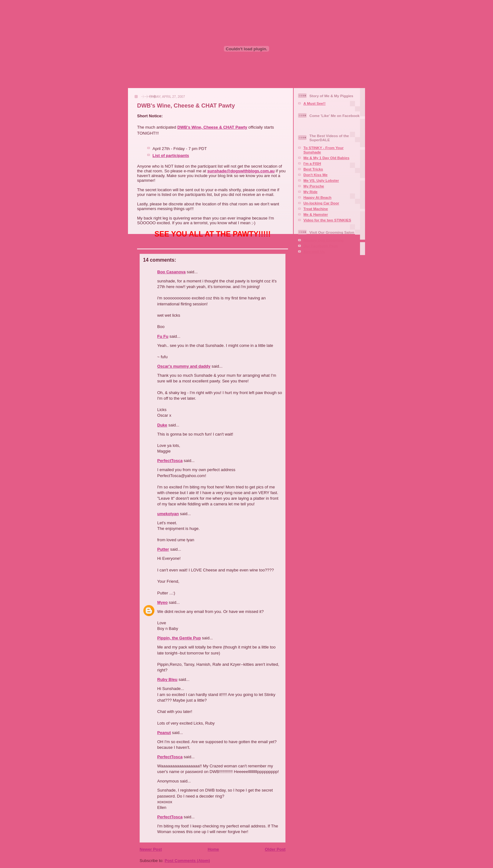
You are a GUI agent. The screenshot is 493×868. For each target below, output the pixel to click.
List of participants (171, 156)
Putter (163, 549)
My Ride (310, 192)
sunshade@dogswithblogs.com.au (241, 171)
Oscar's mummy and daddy (184, 366)
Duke (162, 425)
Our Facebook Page (321, 246)
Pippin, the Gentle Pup (179, 638)
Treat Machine (316, 209)
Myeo (162, 602)
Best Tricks (313, 169)
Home (213, 849)
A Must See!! (314, 103)
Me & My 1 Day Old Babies (326, 158)
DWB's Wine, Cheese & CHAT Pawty (186, 106)
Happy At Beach (317, 197)
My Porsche (314, 186)
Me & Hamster (316, 214)
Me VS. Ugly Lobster (321, 180)
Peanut (164, 733)
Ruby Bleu (167, 679)
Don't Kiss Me (316, 175)
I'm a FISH (312, 163)
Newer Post (151, 849)
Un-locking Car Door (321, 203)
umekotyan (168, 514)
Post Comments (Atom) (187, 861)
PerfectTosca (170, 461)
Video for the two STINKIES (327, 220)
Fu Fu (163, 336)
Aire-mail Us (314, 251)
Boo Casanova (171, 272)
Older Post (275, 849)
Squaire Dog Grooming (324, 240)
